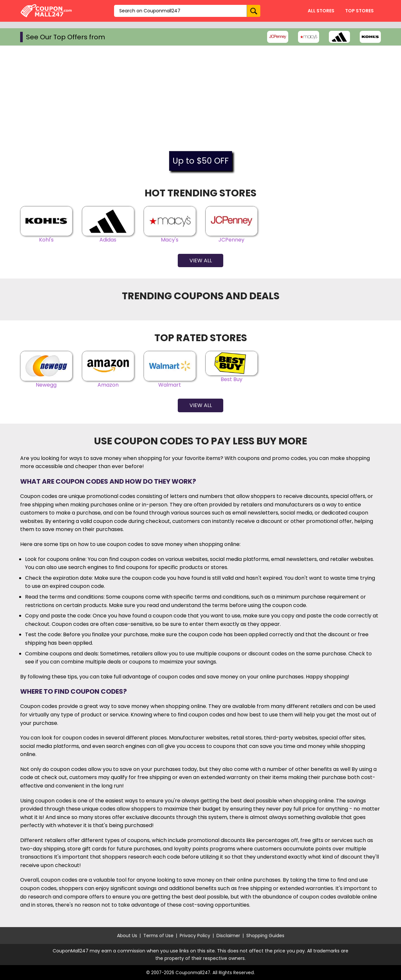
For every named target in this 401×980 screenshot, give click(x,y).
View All (201, 261)
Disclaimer (228, 936)
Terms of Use (158, 936)
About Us (127, 936)
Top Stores (359, 11)
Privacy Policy (195, 936)
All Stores (321, 11)
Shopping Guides (265, 936)
